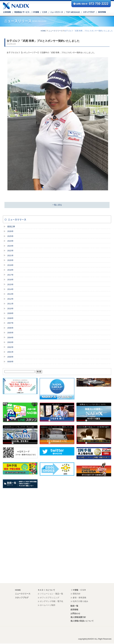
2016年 (10, 280)
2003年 (10, 342)
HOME (43, 31)
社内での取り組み (80, 601)
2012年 (10, 299)
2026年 (10, 231)
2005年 (10, 333)
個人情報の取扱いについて (82, 621)
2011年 (10, 304)
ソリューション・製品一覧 (52, 594)
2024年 (10, 241)
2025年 (10, 236)
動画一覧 (74, 606)
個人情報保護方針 (78, 617)
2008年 (10, 318)
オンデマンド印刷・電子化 (52, 601)
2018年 (10, 270)
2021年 (10, 256)
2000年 (10, 357)
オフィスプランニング (50, 598)
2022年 (10, 251)
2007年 (10, 323)
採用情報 (74, 610)
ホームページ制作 (48, 605)
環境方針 (77, 594)
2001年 (10, 352)
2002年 (10, 347)
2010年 (10, 309)
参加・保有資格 (79, 598)
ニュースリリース (56, 31)
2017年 (10, 275)
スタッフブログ (22, 598)
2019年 (10, 265)
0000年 (10, 362)
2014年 (10, 289)
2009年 (10, 313)
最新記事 (11, 227)
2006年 (10, 328)
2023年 (10, 246)
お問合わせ (75, 613)
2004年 (10, 338)
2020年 (10, 260)
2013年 (10, 294)
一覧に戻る (57, 205)
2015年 (10, 284)
